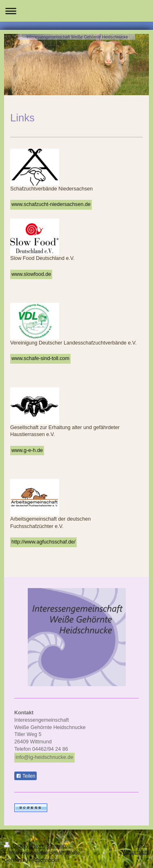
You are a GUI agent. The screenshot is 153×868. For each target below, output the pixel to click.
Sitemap (56, 846)
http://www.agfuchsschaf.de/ (43, 542)
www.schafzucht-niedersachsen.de (51, 204)
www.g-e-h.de (27, 450)
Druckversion (24, 846)
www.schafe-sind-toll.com (40, 358)
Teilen (25, 776)
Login (143, 845)
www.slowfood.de (31, 274)
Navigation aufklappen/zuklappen (76, 11)
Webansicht (135, 852)
